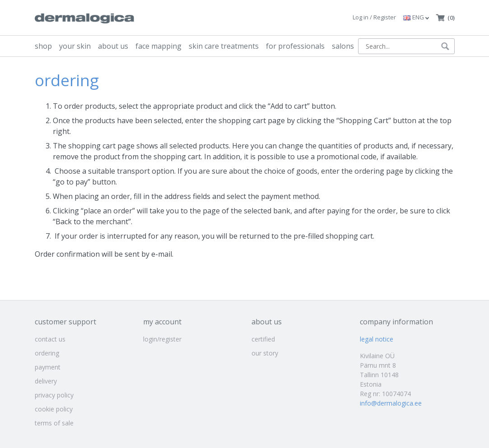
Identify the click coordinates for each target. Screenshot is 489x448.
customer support (65, 322)
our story (265, 353)
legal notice (377, 339)
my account (162, 322)
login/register (162, 339)
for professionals (295, 46)
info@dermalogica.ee (391, 403)
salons (343, 46)
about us (113, 46)
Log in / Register (374, 17)
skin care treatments (224, 46)
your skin (75, 46)
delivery (46, 381)
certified (263, 339)
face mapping (158, 46)
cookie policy (54, 409)
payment (48, 367)
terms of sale (54, 423)
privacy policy (54, 395)
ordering (47, 353)
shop (43, 46)
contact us (50, 339)
